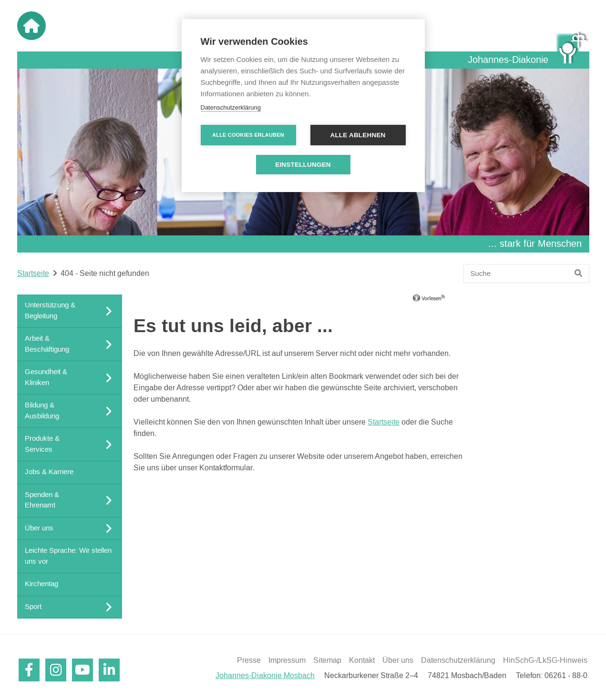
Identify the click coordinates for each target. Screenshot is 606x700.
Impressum (287, 660)
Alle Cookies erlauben (248, 135)
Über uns (398, 660)
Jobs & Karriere (49, 472)
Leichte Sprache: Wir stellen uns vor (68, 556)
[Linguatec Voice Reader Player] (443, 302)
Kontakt (362, 660)
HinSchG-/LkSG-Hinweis (545, 660)
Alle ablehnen (358, 135)
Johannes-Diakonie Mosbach (265, 676)
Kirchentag (41, 584)
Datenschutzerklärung (458, 660)
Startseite (33, 274)
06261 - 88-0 (566, 676)
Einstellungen (303, 165)
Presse (249, 660)
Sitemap (327, 660)
